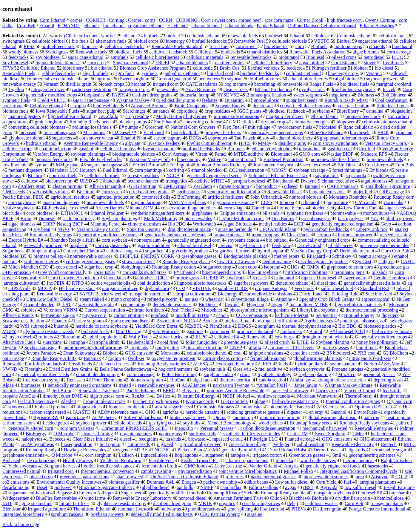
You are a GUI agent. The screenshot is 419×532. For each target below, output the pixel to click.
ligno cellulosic (358, 127)
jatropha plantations (377, 482)
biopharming (44, 251)
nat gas (191, 299)
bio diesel (384, 68)
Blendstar (11, 509)
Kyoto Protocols (164, 331)
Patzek (389, 89)
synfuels (150, 73)
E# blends (379, 170)
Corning (117, 20)
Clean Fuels (298, 235)
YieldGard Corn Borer (156, 326)
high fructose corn (344, 20)
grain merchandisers (130, 321)
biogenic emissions (327, 192)
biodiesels (230, 52)
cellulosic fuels (393, 36)
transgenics (176, 181)
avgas (290, 487)
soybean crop (252, 245)
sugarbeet (214, 455)
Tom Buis (405, 165)
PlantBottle (220, 326)
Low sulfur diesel (292, 482)
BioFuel (178, 380)
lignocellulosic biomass (58, 63)
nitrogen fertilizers (223, 132)
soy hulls (192, 423)
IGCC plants (249, 111)
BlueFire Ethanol (326, 132)
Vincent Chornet (360, 391)
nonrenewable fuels (105, 202)
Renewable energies (374, 428)
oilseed (291, 186)
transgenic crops (134, 89)
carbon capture (168, 138)
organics (227, 503)
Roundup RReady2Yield (230, 493)
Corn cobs (393, 202)
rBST (308, 487)
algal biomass (374, 181)
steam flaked (92, 299)
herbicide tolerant (292, 315)
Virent (201, 154)
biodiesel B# (370, 493)
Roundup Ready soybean (186, 262)
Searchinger (134, 111)
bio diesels (360, 132)
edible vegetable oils (111, 283)
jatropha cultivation (21, 283)
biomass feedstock (363, 116)
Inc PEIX (56, 283)
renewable (292, 84)
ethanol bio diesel (194, 245)
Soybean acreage (41, 348)
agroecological (375, 299)
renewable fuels (243, 36)
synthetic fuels (16, 100)
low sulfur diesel (360, 487)
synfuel (42, 165)
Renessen (76, 380)
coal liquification (154, 283)
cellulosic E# (227, 337)
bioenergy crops (343, 73)
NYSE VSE (228, 95)
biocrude (11, 213)
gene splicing (240, 509)
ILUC (397, 57)
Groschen (154, 127)
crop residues (217, 111)
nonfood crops (348, 46)
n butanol (310, 202)
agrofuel (105, 79)
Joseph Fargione (399, 487)
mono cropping (125, 299)
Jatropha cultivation (192, 294)
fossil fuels (393, 63)
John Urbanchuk (266, 197)
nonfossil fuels (63, 175)
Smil (337, 455)
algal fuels (203, 380)
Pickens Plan (190, 450)
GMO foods (196, 466)
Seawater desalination (23, 321)
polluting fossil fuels (92, 127)
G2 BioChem (396, 353)
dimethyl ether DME (63, 396)
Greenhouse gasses (307, 455)
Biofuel (344, 41)
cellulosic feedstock (168, 52)
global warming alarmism (332, 417)
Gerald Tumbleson (391, 278)
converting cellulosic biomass (37, 127)
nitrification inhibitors (306, 272)
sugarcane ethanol (375, 41)
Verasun (51, 84)
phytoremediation (195, 471)
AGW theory (104, 417)
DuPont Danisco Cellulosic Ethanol (322, 26)
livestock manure (159, 149)
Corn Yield (326, 482)
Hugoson (255, 305)
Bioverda (191, 391)
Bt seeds (57, 439)
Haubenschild (140, 342)
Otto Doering (128, 331)
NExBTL (194, 326)
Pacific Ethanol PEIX (23, 197)
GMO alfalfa (241, 122)
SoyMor (392, 364)
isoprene (272, 267)
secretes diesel (317, 165)
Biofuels (319, 46)
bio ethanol (114, 26)
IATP (7, 503)
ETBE (303, 342)
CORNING (187, 20)
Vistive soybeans (19, 208)
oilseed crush (277, 342)
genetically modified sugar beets (162, 514)
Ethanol (47, 26)
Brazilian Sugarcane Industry (107, 487)
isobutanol (284, 278)
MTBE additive (249, 154)
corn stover (247, 46)
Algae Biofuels (237, 224)
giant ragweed (130, 477)
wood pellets (271, 423)
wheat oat (215, 299)
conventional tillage (250, 299)
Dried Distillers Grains (71, 369)
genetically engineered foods (333, 466)
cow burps (284, 337)
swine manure (343, 364)
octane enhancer (143, 181)
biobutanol (289, 57)
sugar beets (395, 208)
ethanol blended (207, 26)
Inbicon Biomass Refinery (221, 165)
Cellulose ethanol (47, 106)
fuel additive (270, 369)
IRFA (266, 364)
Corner (135, 20)
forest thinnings (347, 170)
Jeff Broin (62, 391)
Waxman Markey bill (150, 159)
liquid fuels (367, 348)
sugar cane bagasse (91, 100)
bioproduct (267, 186)
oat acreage (13, 358)
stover (370, 63)
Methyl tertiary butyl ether (181, 116)
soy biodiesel (48, 57)
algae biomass (22, 224)
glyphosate (202, 213)
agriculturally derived (201, 444)
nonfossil (160, 315)
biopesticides (89, 407)
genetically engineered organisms (80, 385)
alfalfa (255, 348)
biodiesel (274, 36)
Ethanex (59, 321)
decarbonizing (16, 487)
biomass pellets (48, 256)
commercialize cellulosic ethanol (58, 79)
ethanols (91, 26)
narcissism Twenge (231, 385)
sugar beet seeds (302, 100)
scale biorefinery (79, 219)
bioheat (361, 68)
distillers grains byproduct (323, 262)
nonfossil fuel (238, 321)
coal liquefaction (55, 149)
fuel (348, 482)
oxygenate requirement (174, 358)
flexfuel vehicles (264, 68)
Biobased (11, 460)
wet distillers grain (96, 305)
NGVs (63, 229)
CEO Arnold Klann (278, 229)
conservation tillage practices (189, 208)
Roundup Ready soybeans (364, 423)
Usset (42, 487)
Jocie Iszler (104, 272)
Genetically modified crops (381, 337)
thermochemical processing (372, 310)
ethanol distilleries (265, 52)
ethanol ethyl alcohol (272, 149)
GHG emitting (143, 186)
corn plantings (148, 170)
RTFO (78, 283)
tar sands (161, 111)
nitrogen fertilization (278, 321)
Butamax (92, 358)
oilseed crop (41, 477)
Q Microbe (64, 434)
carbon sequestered (48, 412)
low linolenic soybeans (354, 89)
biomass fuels (16, 111)
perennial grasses (379, 374)
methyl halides (273, 224)
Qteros (220, 417)
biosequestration (77, 444)
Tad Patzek (245, 138)
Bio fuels (236, 149)
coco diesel (67, 267)
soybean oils (327, 175)
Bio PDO (177, 224)
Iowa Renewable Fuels (58, 111)
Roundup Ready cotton (174, 267)
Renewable (257, 337)
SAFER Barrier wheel (100, 294)
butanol (61, 326)
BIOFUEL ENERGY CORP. (147, 256)
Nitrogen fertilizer (329, 68)
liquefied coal (220, 73)
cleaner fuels (236, 89)
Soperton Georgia (144, 229)
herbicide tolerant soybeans (102, 326)
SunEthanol (165, 122)
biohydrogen (133, 267)
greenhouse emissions (23, 455)
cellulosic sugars (122, 251)
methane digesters (26, 170)
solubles (28, 310)
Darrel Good (309, 245)
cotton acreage (141, 374)
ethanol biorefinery (295, 138)
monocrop (243, 417)
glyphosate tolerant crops (344, 138)
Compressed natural (21, 471)
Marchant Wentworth (318, 396)
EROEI (162, 63)
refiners (46, 337)
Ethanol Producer (107, 213)
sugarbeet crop (217, 267)
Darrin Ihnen (311, 294)
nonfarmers (291, 331)
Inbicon (287, 202)
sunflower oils (202, 434)
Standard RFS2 (375, 288)
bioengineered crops (221, 272)
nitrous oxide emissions (236, 116)
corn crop (97, 63)
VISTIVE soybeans (187, 202)
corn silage (234, 208)
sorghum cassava (67, 514)
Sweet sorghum (135, 79)
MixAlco (347, 374)
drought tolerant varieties (342, 380)
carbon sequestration (92, 89)
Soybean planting (332, 342)
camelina (375, 111)
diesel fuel (327, 283)
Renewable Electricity (353, 444)
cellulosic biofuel (48, 41)
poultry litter (167, 348)
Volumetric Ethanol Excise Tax (278, 175)
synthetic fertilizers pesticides (252, 434)
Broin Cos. (230, 68)
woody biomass (23, 52)
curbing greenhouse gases (90, 262)
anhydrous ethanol (182, 73)
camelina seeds (305, 353)
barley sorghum (89, 321)
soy (266, 138)
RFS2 (29, 46)
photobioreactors (204, 509)
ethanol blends (239, 26)
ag (410, 283)
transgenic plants (387, 503)
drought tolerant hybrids (325, 337)
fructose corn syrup (41, 380)
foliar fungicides (201, 342)
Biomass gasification (266, 95)
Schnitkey (342, 256)
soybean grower (91, 423)
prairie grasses (335, 348)
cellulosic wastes (321, 503)
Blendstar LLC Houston (73, 170)
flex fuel (367, 149)
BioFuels (50, 208)
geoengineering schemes (372, 455)
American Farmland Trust (238, 498)
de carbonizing (42, 460)
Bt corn (35, 175)
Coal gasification (391, 100)
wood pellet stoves (318, 460)
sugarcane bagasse (105, 165)
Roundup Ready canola (283, 493)
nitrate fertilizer (74, 503)
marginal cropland (394, 84)
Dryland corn (400, 401)
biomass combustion (128, 407)
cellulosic (321, 36)
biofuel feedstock (58, 46)
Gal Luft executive (36, 401)
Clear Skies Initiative (93, 439)
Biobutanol (281, 154)
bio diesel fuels (355, 84)
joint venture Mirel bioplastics (248, 471)
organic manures (136, 434)
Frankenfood (272, 509)
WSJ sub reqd (34, 326)
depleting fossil (388, 380)
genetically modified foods (174, 493)
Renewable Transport (99, 391)
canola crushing (156, 471)
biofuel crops (146, 41)
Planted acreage (300, 439)
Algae (8, 385)
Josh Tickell (182, 310)
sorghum (267, 326)
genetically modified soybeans (108, 235)
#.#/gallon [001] (272, 385)
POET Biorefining (179, 374)
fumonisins (252, 407)
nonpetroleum (148, 240)
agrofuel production (116, 197)
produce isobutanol (255, 331)
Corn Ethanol (53, 20)
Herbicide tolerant (357, 251)
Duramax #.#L (160, 482)
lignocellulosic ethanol (70, 116)
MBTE (205, 503)
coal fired (169, 342)
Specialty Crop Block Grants (327, 299)
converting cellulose (203, 122)
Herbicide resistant (77, 288)
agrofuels (120, 57)
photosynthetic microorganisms (259, 310)
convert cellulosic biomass (305, 106)
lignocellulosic (265, 100)
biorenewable (343, 213)
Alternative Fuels (19, 342)
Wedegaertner (16, 498)
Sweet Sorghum (330, 434)
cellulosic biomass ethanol (387, 122)
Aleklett (69, 401)
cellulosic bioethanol (207, 353)
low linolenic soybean (275, 165)
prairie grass (187, 278)
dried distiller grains (176, 100)
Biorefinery (348, 111)
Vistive (214, 159)
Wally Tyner (140, 337)
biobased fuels (95, 331)
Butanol (312, 186)
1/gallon (16, 89)
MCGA (45, 288)
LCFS (267, 202)
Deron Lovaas (327, 450)
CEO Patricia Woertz (220, 514)
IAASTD (82, 412)
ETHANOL (69, 26)
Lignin (114, 358)
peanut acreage (373, 256)
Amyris (291, 466)
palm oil (404, 423)
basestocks (378, 466)
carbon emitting (129, 315)
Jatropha (77, 342)
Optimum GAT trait (373, 407)
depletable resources (172, 305)
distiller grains (292, 143)
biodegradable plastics (134, 154)
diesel (125, 439)
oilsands (380, 272)
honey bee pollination (377, 342)
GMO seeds (14, 192)
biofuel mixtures (265, 79)
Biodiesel (315, 57)
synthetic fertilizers (305, 213)
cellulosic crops (17, 149)
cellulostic (203, 68)
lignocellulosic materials (358, 305)
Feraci (221, 154)
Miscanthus (94, 132)
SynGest (363, 262)
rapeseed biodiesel (319, 278)
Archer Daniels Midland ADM (124, 208)
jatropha (78, 106)
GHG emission (139, 353)
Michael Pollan (298, 471)
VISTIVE (201, 288)
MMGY (279, 170)
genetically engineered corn (194, 240)
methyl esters (287, 256)
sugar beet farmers (233, 251)
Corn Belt (26, 26)
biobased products (52, 407)
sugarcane (52, 342)
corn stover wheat (96, 138)
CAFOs (408, 262)
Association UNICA (176, 321)
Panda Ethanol (271, 26)
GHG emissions (337, 439)
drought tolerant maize (189, 229)
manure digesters (25, 116)
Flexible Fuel (161, 460)
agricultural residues (70, 197)
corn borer (220, 331)
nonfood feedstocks (201, 149)
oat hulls (185, 487)
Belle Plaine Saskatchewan (125, 369)
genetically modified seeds (43, 374)
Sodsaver (63, 487)
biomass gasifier (124, 482)
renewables (167, 89)
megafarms (340, 95)
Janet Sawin (306, 385)
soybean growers (382, 79)
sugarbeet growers (251, 283)
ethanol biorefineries (308, 79)
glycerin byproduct (190, 251)
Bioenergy (227, 294)
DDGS (245, 326)
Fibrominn (70, 337)
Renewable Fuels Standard (177, 46)
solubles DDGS (233, 288)
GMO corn (309, 154)
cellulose (30, 181)
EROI (383, 132)
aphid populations (104, 337)
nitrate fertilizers (148, 310)
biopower (346, 122)
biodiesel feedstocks (259, 73)
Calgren (386, 262)
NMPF (207, 487)
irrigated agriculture (47, 509)
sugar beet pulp (101, 111)
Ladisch (126, 455)
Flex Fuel (232, 127)
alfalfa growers (400, 219)
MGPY (9, 331)
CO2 (181, 288)
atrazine (255, 514)
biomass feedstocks (54, 159)
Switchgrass (57, 52)
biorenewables (198, 219)
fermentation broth (159, 466)
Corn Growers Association (74, 278)
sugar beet (155, 251)
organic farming (146, 202)
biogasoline (402, 111)
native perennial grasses (274, 477)
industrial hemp (194, 95)
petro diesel (77, 208)
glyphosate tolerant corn (350, 267)
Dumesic (47, 219)
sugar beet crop (99, 267)
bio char (397, 493)
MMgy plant (68, 165)
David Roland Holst (287, 450)
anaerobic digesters (61, 202)
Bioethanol (283, 181)
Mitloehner (212, 310)
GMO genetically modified (235, 450)
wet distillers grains (51, 192)
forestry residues (143, 175)
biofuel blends (291, 208)
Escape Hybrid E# (26, 240)
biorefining (265, 84)
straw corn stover (138, 262)
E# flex (163, 396)
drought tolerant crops (104, 401)
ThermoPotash (359, 396)
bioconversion (59, 181)
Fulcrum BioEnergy (197, 396)
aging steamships (36, 503)
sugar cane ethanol (146, 26)
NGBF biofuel (236, 396)
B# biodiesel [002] (151, 278)
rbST (66, 305)
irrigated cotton (267, 455)
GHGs (293, 267)
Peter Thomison (107, 380)
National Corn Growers (193, 127)
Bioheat (110, 353)
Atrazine (284, 299)
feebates (210, 100)
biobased (28, 132)
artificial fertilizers (225, 197)
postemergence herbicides (384, 245)
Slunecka (284, 460)
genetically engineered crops (276, 132)
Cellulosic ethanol (354, 36)
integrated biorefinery (23, 514)
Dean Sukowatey (80, 353)
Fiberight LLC (264, 439)
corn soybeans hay (113, 245)
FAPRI (118, 95)
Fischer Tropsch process (156, 401)
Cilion (276, 498)
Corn (206, 20)
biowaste (197, 439)
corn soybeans (22, 202)
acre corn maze (279, 20)
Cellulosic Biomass (215, 407)
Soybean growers (107, 514)
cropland (404, 132)
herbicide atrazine (203, 412)
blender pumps (133, 122)
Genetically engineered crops (323, 240)
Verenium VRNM (61, 310)
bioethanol (402, 46)
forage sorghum (234, 186)
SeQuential (326, 315)
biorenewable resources (326, 477)
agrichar (170, 412)
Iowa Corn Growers (236, 262)
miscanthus (310, 149)
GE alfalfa (108, 116)
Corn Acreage (175, 154)
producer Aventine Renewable (236, 391)
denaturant (263, 106)
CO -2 (401, 477)
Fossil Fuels (80, 364)
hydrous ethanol (41, 143)
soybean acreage (309, 170)
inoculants (116, 278)
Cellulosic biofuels (102, 175)
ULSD (86, 181)
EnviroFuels (365, 412)
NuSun (370, 364)
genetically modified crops (51, 95)
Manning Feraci (106, 224)
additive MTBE (209, 181)
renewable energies (157, 385)
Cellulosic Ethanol (38, 68)
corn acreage (399, 52)
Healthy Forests (78, 460)
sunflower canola (274, 396)
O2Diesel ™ (124, 132)
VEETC (322, 41)
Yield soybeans (23, 466)
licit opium (110, 444)
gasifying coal (162, 423)
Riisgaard (316, 256)
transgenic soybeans (332, 493)
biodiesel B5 (14, 256)
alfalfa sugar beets (172, 407)
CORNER (96, 20)
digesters (390, 315)
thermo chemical (236, 380)
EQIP (299, 224)
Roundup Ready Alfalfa (54, 358)
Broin (26, 219)
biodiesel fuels (128, 52)
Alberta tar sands (106, 186)
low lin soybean (263, 272)
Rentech (389, 444)
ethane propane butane (247, 460)
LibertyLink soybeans (318, 310)
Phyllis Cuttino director (209, 143)
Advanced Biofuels (149, 106)
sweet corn (225, 20)
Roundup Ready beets (90, 122)
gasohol (86, 149)
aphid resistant (311, 444)
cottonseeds (139, 444)
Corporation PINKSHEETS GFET (134, 428)
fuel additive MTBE (308, 305)
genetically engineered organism (343, 224)
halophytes (32, 439)
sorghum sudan (218, 374)
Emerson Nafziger (97, 493)
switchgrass (14, 41)
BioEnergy (36, 434)
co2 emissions (16, 482)
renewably (31, 278)
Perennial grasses (217, 428)
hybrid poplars (309, 364)
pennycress (209, 79)
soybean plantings (88, 154)
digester (294, 412)
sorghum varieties (77, 428)
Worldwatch (204, 224)
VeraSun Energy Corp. (98, 229)
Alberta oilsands (18, 315)
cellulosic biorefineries (157, 57)
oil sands (271, 213)
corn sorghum (98, 455)
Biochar (210, 321)
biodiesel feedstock (287, 111)
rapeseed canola (227, 439)
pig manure (337, 202)
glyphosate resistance (233, 202)
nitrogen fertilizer (48, 89)
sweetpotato (355, 278)
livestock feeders (164, 143)
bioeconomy (189, 159)
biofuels (152, 36)
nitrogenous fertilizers (370, 358)
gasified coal (340, 149)
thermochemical (358, 460)
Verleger (281, 444)
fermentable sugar (389, 450)
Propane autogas (347, 369)
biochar (138, 84)
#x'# (375, 219)
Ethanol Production (273, 89)
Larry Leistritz (228, 466)
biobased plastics (380, 326)
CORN (165, 20)
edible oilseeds (128, 423)
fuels (283, 364)
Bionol (316, 331)
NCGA (173, 175)
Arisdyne (379, 477)
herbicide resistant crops (295, 401)
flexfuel (232, 305)
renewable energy (19, 84)
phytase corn (94, 315)
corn (300, 46)
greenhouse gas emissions (84, 477)
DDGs (195, 138)
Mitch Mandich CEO (29, 267)
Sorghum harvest (61, 466)
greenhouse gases (241, 342)
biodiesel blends (108, 106)
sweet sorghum (308, 95)
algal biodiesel (156, 487)
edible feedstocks (59, 73)
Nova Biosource (201, 89)
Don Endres (283, 219)
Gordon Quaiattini (174, 79)
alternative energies (311, 122)
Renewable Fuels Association (318, 52)
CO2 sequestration (247, 170)
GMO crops (175, 186)
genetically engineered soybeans (175, 235)
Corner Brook (310, 20)
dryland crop (273, 122)
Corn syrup (326, 391)
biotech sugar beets (188, 417)
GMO (358, 434)
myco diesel (20, 337)
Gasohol (338, 412)
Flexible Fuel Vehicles (101, 159)
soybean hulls (213, 369)
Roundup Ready (41, 450)
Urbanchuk (110, 181)
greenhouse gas (316, 219)
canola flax (231, 487)
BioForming (189, 197)
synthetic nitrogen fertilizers (158, 213)
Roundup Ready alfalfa (72, 240)
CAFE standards (201, 84)
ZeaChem (203, 186)
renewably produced (43, 245)
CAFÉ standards (343, 186)
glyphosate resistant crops (121, 503)
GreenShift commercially (62, 272)
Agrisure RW (46, 417)
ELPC (201, 337)
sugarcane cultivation (29, 493)
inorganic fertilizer (120, 288)
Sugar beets (13, 251)
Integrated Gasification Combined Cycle (359, 471)
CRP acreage (392, 192)
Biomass (366, 95)
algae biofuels (366, 52)
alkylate (133, 143)
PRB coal (367, 353)
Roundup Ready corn (394, 197)
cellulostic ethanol (303, 73)
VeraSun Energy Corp (312, 251)
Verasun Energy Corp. (386, 143)
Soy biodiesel (15, 63)
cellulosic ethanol (204, 36)
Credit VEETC (51, 100)
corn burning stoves (261, 503)
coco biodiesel (40, 213)
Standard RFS (374, 154)
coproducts (187, 111)
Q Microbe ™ (65, 455)
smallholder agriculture (388, 186)
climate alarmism (144, 224)
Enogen (189, 482)
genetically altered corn (31, 428)
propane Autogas (271, 288)
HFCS (245, 143)
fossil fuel (219, 46)
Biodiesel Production (284, 159)
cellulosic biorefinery (272, 63)
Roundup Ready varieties (162, 364)
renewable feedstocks (251, 57)
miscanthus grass (60, 132)
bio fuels (80, 41)
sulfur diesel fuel (337, 288)
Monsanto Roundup (348, 197)
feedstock (296, 68)
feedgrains (148, 439)
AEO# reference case (118, 412)
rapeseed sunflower (290, 391)
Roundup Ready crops (51, 235)
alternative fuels (111, 41)
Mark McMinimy (161, 219)
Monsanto (170, 353)
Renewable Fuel (249, 41)
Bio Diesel (348, 165)
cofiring (177, 170)
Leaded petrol (56, 423)
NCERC (162, 450)
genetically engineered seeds (214, 175)
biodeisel (328, 127)
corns (150, 20)
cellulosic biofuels (290, 41)
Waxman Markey (133, 100)
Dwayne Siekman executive (327, 181)
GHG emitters (234, 401)
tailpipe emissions (266, 353)
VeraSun (374, 73)
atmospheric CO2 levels (291, 348)
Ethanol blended (39, 305)
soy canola (356, 175)
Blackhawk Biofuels (308, 498)
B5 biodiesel (338, 353)
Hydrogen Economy (235, 364)
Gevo (386, 224)
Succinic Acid (379, 294)
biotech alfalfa (185, 132)
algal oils (356, 450)
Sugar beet (131, 493)
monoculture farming (280, 417)
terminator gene (350, 272)
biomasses (31, 385)
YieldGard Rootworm (120, 460)
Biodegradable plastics (245, 256)
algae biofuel (312, 63)
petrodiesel (374, 57)
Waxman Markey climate (348, 385)
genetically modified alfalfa (234, 192)
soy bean (42, 229)
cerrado (324, 235)
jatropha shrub (106, 342)
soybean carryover (307, 369)
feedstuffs (392, 391)
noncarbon (13, 106)
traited (125, 385)
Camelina (261, 208)
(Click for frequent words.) (90, 36)
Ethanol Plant (133, 138)
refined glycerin (162, 299)
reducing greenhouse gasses (253, 412)
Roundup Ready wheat (346, 100)
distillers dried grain (172, 503)
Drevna (225, 245)
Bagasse (64, 493)
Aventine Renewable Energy (91, 143)
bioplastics (94, 95)
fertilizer (136, 358)
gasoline (195, 331)
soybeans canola (243, 240)
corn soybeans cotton (223, 358)
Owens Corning (380, 20)
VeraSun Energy (48, 154)
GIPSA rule (19, 288)
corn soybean (114, 240)
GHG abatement (375, 439)
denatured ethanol (293, 283)
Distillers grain (327, 509)
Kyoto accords (200, 401)
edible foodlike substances (109, 466)
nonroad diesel (192, 498)
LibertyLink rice (372, 229)
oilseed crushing (395, 235)
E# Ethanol (184, 272)
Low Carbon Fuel (361, 208)
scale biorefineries (41, 262)
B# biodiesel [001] (347, 331)
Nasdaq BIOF (340, 154)
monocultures (376, 213)
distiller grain (78, 84)
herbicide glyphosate (392, 331)
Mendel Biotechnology (229, 423)
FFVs (8, 68)
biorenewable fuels (385, 159)
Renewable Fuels (19, 73)
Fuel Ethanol (115, 170)
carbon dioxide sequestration (268, 428)
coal (238, 353)
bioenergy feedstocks (290, 407)
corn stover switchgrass (335, 143)
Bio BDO (348, 326)
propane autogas (229, 235)
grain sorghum (48, 122)
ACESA (201, 364)
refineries (235, 477)
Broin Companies (191, 106)
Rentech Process (115, 364)
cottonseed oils (156, 197)
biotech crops (111, 84)
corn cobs (248, 267)
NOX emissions (332, 407)
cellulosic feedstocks (125, 46)
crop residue (137, 116)
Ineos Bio (184, 428)
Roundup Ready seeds (311, 423)
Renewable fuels (91, 52)
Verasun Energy (230, 106)
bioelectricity (324, 208)
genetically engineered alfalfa (372, 283)
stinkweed (18, 407)
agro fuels (125, 73)
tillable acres (340, 245)
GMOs (313, 267)
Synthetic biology (274, 374)
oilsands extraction (204, 348)
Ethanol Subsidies (377, 26)
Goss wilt (242, 369)
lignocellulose (154, 455)
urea (360, 477)
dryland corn (157, 288)
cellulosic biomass (118, 149)
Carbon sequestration (105, 310)
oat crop (372, 417)
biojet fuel (362, 192)
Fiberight (33, 369)
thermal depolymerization (307, 326)
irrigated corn (166, 84)
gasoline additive (154, 245)
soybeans (321, 111)
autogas (238, 455)
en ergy (316, 412)
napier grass (170, 434)
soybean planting (315, 374)
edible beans (256, 482)
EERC (169, 391)
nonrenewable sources (91, 256)
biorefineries (276, 46)
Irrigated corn (61, 471)
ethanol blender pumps (98, 374)
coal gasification (353, 106)
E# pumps (128, 127)
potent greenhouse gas (361, 321)
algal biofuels (95, 73)
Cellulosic (204, 52)
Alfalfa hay (300, 380)
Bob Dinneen (394, 95)
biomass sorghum (146, 380)
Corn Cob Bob (395, 251)
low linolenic (15, 165)
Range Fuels (321, 84)
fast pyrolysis (351, 219)
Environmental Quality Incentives (69, 482)
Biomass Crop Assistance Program (153, 68)
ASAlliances (194, 385)
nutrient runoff (242, 159)
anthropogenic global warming (93, 348)
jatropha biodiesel (248, 181)
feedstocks (19, 57)
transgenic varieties (147, 294)
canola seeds (271, 380)
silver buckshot (174, 337)
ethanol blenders (192, 63)
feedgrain (281, 245)
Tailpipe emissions (237, 213)
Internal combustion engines (353, 401)
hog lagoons (187, 455)
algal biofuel (347, 79)
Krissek (260, 278)
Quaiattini (234, 100)
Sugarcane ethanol (130, 63)
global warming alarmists (318, 358)
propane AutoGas (19, 396)
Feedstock (304, 288)
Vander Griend (263, 466)
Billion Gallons (263, 487)
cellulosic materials (205, 57)
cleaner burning (67, 186)
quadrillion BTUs (192, 315)
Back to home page (21, 524)
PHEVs (298, 509)
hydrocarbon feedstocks (326, 229)
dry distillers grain (353, 498)
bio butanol (277, 240)
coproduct (218, 138)
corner (76, 20)
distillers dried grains (152, 95)
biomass (90, 46)
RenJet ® (140, 396)
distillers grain (32, 186)
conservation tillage (247, 444)
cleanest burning (97, 434)
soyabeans (235, 278)
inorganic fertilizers (285, 116)
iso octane (75, 417)
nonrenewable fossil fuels (335, 159)
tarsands (173, 439)
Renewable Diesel (284, 192)
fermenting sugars (58, 315)
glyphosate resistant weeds (49, 331)
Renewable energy (54, 294)
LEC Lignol (178, 165)
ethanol (130, 36)
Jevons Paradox (41, 353)
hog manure (236, 84)
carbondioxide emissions (268, 294)
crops (245, 374)
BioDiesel (208, 305)
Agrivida (329, 487)
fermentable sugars (268, 358)
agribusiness (188, 192)
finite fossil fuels (392, 106)
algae (260, 401)
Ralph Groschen (396, 460)
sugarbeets (62, 138)
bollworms (171, 509)
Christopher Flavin (81, 251)
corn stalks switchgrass (144, 272)
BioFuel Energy (359, 315)
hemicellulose (390, 498)
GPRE (212, 278)
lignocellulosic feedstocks (202, 283)
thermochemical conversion (107, 471)
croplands (139, 348)
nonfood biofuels (305, 197)
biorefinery (73, 68)
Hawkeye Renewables (85, 450)
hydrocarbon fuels (295, 127)
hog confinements (175, 369)
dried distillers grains (149, 192)
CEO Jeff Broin (144, 165)
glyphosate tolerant (27, 138)
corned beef (250, 20)
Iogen (277, 305)
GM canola (366, 202)
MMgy (264, 143)
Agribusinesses (319, 321)
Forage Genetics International (377, 509)
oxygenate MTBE (130, 450)
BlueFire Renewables (56, 498)
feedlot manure (276, 262)
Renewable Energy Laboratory (142, 498)
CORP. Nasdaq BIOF (63, 224)
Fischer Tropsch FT (200, 460)
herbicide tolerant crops (242, 219)
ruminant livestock (135, 509)
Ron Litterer (377, 165)
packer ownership (220, 482)
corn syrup (112, 192)
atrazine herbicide (235, 229)
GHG (151, 412)
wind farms (95, 498)
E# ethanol (178, 26)
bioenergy (175, 41)
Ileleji (293, 503)
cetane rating (133, 305)
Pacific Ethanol (141, 391)
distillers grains (229, 63)
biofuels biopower (355, 235)
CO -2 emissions (252, 315)
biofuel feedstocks (209, 41)
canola (223, 315)
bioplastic (79, 245)
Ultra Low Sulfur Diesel (49, 299)
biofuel (173, 36)
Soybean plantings (119, 219)
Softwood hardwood (143, 417)
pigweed (165, 444)
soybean (235, 79)
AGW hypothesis (37, 444)
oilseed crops (344, 57)
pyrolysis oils (312, 89)
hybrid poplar (271, 251)
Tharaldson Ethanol (92, 509)
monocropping (265, 235)
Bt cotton (86, 192)
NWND (10, 369)
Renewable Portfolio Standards (32, 364)
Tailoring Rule (345, 294)
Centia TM (297, 434)
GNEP (236, 348)
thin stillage (259, 127)
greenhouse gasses (199, 256)
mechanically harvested (325, 428)
